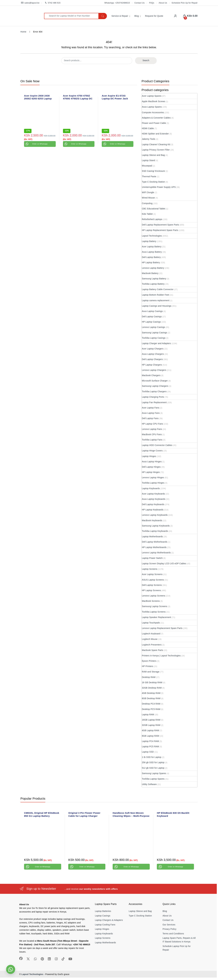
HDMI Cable (148, 128)
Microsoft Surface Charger (155, 381)
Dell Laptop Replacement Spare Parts (160, 225)
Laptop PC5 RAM (150, 746)
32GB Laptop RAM (151, 725)
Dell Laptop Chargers (152, 359)
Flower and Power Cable (154, 123)
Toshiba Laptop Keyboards (155, 531)
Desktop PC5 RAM (151, 709)
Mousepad (147, 166)
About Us (163, 3)
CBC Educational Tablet (154, 209)
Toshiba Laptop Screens (154, 612)
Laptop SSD (148, 752)
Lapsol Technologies (152, 236)
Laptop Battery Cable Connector (158, 289)
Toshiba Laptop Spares (153, 779)
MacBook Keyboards (152, 520)
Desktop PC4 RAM (151, 704)
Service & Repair (120, 16)
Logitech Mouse (150, 639)
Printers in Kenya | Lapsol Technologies (161, 656)
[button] (11, 969)
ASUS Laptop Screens (153, 580)
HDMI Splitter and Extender (155, 134)
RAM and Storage (151, 672)
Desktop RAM (149, 677)
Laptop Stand (148, 160)
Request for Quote (154, 16)
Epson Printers (149, 661)
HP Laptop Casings (151, 322)
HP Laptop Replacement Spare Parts (160, 230)
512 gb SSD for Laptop (153, 768)
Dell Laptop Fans (150, 418)
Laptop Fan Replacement (154, 402)
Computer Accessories (153, 112)
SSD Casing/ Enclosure (153, 171)
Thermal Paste (149, 176)
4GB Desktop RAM (151, 693)
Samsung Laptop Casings (154, 333)
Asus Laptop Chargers (153, 354)
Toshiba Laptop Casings (154, 338)
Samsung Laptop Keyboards (156, 526)
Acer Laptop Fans (151, 408)
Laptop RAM (148, 714)
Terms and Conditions (173, 934)
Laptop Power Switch (152, 558)
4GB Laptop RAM (150, 730)
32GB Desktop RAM (152, 688)
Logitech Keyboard (151, 634)
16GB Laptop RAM (151, 720)
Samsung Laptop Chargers (155, 386)
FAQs (152, 3)
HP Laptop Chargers (152, 365)
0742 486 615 (52, 3)
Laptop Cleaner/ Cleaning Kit (156, 144)
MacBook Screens (151, 601)
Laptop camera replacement (156, 300)
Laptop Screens (150, 569)
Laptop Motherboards (152, 537)
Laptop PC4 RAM (150, 741)
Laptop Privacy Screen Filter (156, 150)
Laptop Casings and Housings (157, 306)
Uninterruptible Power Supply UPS (159, 187)
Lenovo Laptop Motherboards (156, 553)
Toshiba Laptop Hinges (153, 483)
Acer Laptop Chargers (153, 349)
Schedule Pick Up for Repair (185, 3)
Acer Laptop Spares (152, 96)
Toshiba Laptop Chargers (154, 391)
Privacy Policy (169, 929)
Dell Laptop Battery (151, 257)
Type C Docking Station (153, 182)
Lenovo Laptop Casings (153, 327)
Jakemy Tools (149, 139)
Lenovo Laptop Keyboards (155, 515)
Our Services (169, 925)
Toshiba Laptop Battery (153, 284)
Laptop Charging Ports (153, 397)
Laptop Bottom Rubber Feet (155, 295)
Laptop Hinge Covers (152, 451)
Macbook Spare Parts (152, 650)
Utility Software (149, 784)
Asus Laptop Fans (151, 413)
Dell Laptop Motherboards (155, 542)
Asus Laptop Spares (152, 107)
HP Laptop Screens (151, 590)
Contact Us (140, 3)
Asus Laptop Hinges (152, 462)
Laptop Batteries (103, 911)
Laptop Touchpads (151, 623)
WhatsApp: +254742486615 (117, 3)
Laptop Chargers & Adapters (109, 920)
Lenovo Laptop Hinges (153, 477)
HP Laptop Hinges (151, 472)
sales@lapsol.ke (30, 3)
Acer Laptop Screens (152, 574)
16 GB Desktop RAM (152, 682)
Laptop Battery (149, 241)
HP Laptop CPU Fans (152, 424)
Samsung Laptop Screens (155, 606)
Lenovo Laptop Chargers (154, 370)
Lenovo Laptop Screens (154, 596)
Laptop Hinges (149, 456)
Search (146, 60)
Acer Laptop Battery (152, 247)
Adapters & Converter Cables (156, 118)
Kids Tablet (147, 214)
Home (23, 32)
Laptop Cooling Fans (105, 925)
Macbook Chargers (151, 375)
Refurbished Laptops (152, 219)
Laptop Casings (103, 916)
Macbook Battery (150, 273)
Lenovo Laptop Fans (152, 429)
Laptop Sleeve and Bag (153, 155)
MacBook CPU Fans (152, 434)
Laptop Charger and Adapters (156, 343)
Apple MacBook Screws (154, 101)
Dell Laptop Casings (152, 317)
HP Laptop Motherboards (154, 547)
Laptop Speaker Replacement (156, 617)
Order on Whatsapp (40, 144)
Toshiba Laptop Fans (152, 440)
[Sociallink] (21, 958)
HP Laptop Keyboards (153, 510)
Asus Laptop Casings (152, 311)
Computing (147, 203)
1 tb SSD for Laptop (152, 757)
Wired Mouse (148, 198)
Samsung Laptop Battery (154, 279)
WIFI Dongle (148, 192)
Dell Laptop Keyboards (153, 504)
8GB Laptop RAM (150, 736)
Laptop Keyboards (151, 488)
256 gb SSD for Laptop (153, 762)
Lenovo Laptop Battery (153, 268)
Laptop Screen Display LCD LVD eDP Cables (164, 564)
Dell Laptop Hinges (151, 467)
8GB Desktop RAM (151, 698)
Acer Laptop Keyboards (153, 494)
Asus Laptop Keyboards (154, 499)
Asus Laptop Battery (152, 252)
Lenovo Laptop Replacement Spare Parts (162, 628)
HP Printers (148, 666)
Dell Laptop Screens (152, 585)
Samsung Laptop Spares (154, 773)
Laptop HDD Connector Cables (157, 445)
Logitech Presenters (152, 645)
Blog (137, 16)
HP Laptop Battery (151, 262)
